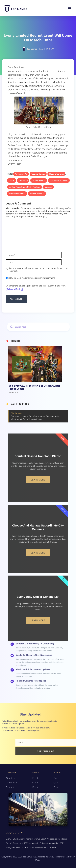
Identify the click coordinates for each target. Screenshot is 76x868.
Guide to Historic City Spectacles (37, 663)
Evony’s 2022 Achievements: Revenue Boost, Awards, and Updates (36, 839)
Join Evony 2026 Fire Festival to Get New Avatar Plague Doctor (34, 387)
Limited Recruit (39, 180)
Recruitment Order (17, 194)
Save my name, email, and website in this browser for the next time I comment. (39, 270)
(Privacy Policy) (14, 289)
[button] (69, 8)
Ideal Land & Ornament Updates (36, 668)
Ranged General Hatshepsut (36, 672)
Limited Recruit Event (59, 180)
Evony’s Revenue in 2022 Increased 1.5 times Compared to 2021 (35, 843)
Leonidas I (23, 180)
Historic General (56, 174)
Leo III (12, 180)
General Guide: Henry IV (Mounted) (37, 659)
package (48, 187)
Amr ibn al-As (21, 174)
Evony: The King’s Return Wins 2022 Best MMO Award (31, 848)
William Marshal (37, 194)
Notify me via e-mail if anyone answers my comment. (30, 278)
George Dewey (38, 174)
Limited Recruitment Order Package (25, 187)
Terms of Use (60, 857)
